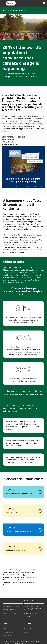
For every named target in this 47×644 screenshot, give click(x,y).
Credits (16, 641)
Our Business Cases (31, 613)
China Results (9, 142)
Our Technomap (29, 617)
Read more (23, 492)
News (4, 628)
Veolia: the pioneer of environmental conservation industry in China (33, 608)
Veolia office (7, 641)
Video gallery (7, 635)
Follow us (27, 632)
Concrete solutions (11, 144)
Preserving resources (9, 610)
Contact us (28, 628)
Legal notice (25, 641)
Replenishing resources (10, 613)
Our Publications (8, 632)
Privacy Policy (36, 641)
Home (5, 10)
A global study (9, 139)
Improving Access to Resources (12, 606)
